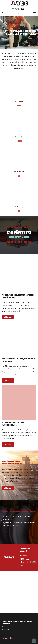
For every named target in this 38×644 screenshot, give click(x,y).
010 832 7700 (19, 238)
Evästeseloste (6, 630)
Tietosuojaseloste (7, 627)
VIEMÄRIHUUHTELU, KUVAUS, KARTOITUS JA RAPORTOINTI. (18, 360)
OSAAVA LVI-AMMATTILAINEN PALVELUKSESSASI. (13, 424)
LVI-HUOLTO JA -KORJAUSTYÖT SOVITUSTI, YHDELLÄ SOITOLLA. (18, 296)
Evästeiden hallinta (7, 638)
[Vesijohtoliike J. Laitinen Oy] (19, 86)
